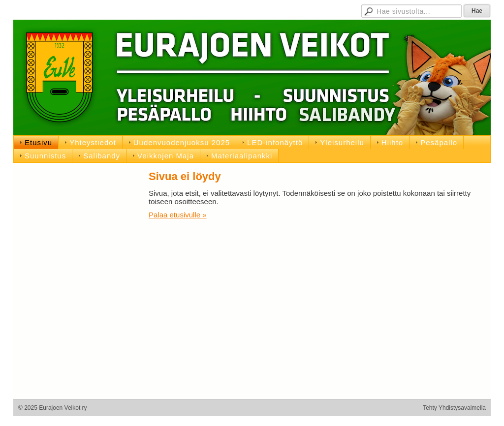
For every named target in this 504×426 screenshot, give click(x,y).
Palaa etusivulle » (178, 215)
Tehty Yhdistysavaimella (454, 408)
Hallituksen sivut (286, 10)
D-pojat (328, 10)
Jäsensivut (239, 10)
